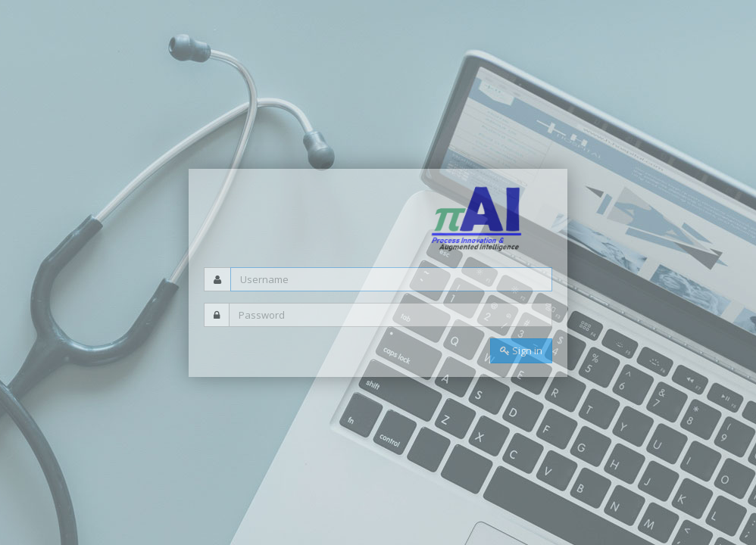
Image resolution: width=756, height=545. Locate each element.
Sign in (521, 350)
